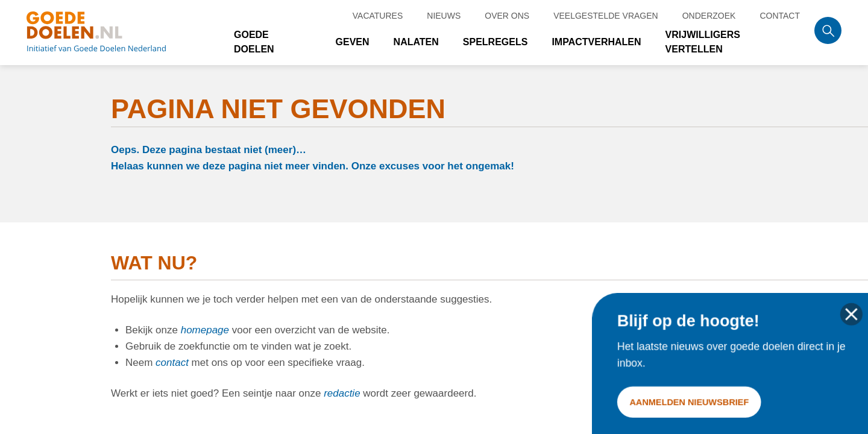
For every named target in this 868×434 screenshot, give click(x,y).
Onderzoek (709, 16)
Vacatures (378, 16)
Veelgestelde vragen (606, 16)
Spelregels (495, 42)
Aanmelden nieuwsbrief (690, 401)
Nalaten (416, 42)
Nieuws (444, 16)
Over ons (507, 16)
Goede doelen (111, 33)
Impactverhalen (596, 42)
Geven (353, 42)
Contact (780, 16)
